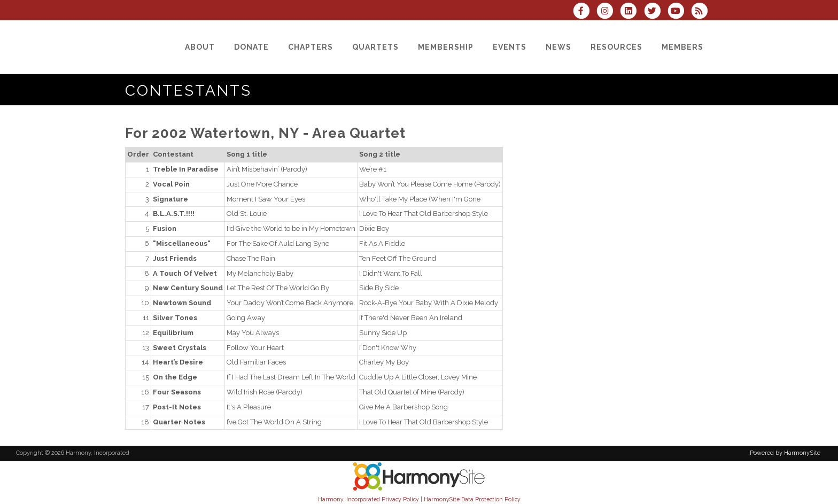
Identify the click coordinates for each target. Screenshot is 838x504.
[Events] (510, 47)
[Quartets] (375, 47)
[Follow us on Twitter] (655, 12)
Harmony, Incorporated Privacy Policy (368, 499)
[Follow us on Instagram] (608, 12)
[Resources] (616, 47)
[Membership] (446, 47)
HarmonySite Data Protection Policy (472, 499)
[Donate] (251, 47)
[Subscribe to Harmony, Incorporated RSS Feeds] (702, 12)
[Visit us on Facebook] (585, 12)
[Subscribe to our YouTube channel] (679, 12)
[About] (200, 47)
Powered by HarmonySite (785, 453)
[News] (558, 47)
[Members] (682, 47)
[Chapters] (311, 47)
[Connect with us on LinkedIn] (632, 12)
